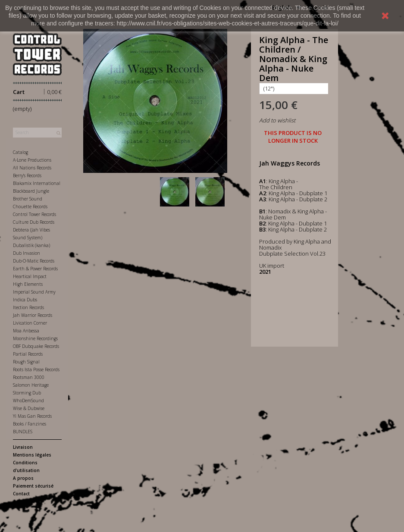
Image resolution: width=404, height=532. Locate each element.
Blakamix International (37, 183)
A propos (23, 478)
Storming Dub (27, 393)
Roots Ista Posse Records (36, 369)
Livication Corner (30, 323)
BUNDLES (23, 432)
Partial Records (28, 354)
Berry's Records (27, 175)
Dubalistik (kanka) (31, 245)
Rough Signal (26, 362)
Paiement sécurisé (33, 486)
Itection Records (28, 307)
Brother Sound (28, 199)
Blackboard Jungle (31, 191)
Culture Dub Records (34, 222)
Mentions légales (32, 455)
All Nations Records (32, 168)
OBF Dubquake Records (36, 346)
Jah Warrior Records (33, 315)
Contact (21, 494)
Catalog (20, 152)
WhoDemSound (28, 401)
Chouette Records (30, 207)
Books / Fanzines (30, 424)
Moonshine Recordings (35, 338)
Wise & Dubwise (29, 408)
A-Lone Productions (32, 160)
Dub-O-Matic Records (34, 261)
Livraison (23, 447)
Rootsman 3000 (29, 377)
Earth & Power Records (35, 269)
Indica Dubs (25, 300)
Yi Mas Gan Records (32, 416)
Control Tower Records (34, 214)
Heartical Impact (30, 276)
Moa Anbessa (26, 331)
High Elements (28, 284)
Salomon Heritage (31, 385)
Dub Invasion (27, 253)
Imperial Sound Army (34, 292)
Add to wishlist (277, 120)
